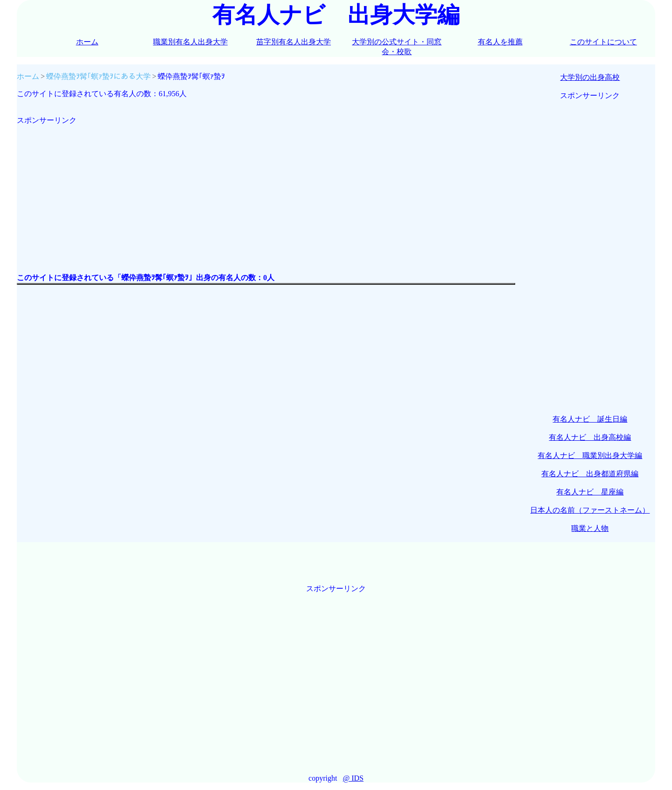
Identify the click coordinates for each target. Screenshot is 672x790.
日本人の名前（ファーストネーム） (590, 510)
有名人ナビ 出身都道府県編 (590, 474)
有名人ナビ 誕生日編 (590, 419)
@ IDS (353, 778)
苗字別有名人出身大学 (294, 42)
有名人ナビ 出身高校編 (590, 437)
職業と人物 (590, 528)
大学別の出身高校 (590, 77)
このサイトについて (603, 42)
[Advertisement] (266, 191)
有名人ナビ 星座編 (590, 492)
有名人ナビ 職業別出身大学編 (590, 455)
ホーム (87, 42)
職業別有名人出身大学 (190, 42)
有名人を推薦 (500, 42)
